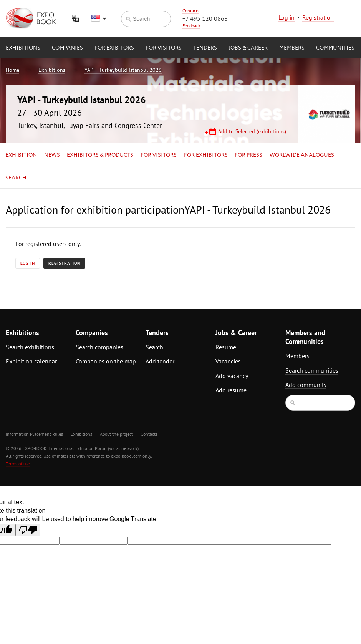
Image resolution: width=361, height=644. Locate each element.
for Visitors (164, 48)
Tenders (205, 48)
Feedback (191, 26)
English (99, 18)
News (52, 155)
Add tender (160, 361)
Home (12, 70)
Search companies (99, 347)
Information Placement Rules (34, 434)
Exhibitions (23, 48)
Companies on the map (106, 361)
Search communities (312, 370)
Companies (67, 48)
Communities (335, 48)
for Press (248, 155)
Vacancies (228, 361)
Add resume (231, 390)
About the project (116, 434)
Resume (226, 347)
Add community (306, 385)
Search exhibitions (30, 347)
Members (292, 48)
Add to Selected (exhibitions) (252, 131)
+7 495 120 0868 (205, 18)
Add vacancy (232, 376)
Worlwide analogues (302, 155)
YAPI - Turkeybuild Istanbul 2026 (123, 70)
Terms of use (18, 464)
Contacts (191, 11)
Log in (286, 17)
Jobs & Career (248, 48)
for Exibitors (114, 48)
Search (16, 178)
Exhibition (21, 155)
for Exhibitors (206, 155)
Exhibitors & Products (100, 155)
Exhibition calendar (31, 361)
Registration (318, 17)
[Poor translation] (28, 530)
